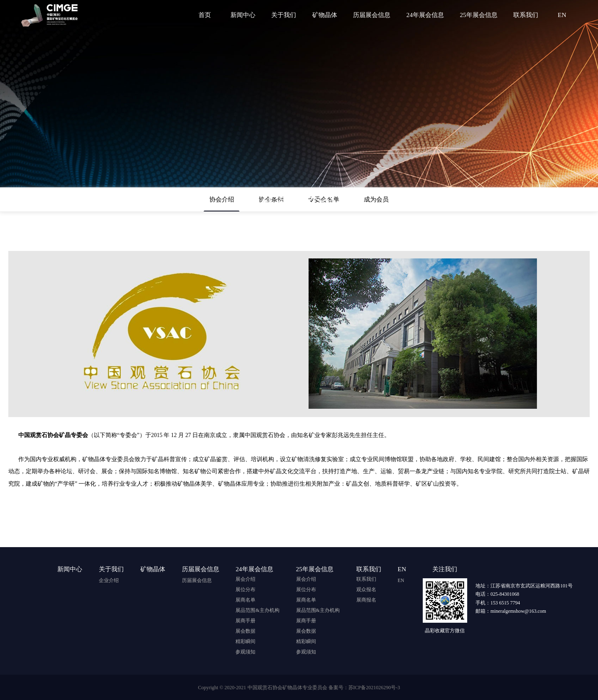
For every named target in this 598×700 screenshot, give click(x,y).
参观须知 (245, 652)
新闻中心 (247, 15)
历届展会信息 (374, 15)
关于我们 (287, 15)
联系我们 (527, 15)
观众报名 (366, 589)
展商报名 (366, 600)
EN (562, 15)
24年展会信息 (427, 15)
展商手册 (245, 621)
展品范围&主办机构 (257, 610)
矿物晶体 (328, 15)
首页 (210, 15)
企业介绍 (109, 579)
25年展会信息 (480, 15)
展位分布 (245, 589)
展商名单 (245, 600)
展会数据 (245, 631)
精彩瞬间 (245, 641)
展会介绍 (245, 579)
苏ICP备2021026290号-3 (374, 688)
